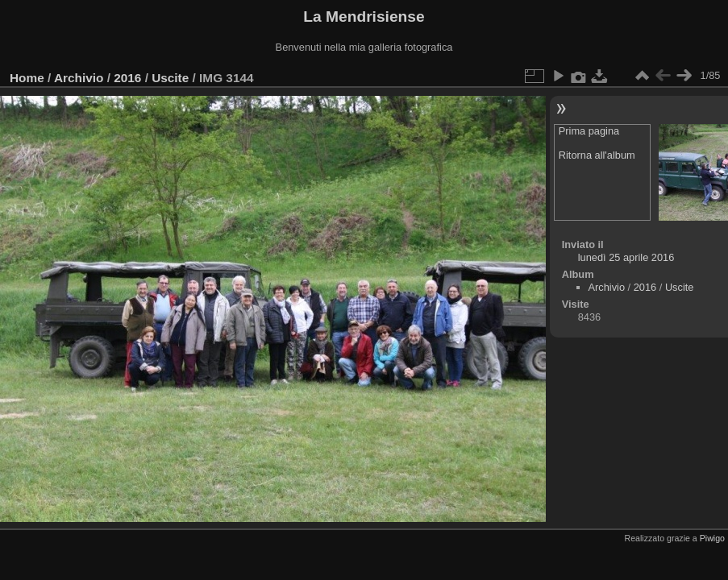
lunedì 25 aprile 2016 (626, 257)
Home (27, 78)
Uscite (170, 78)
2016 (127, 78)
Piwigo (712, 538)
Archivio (79, 78)
